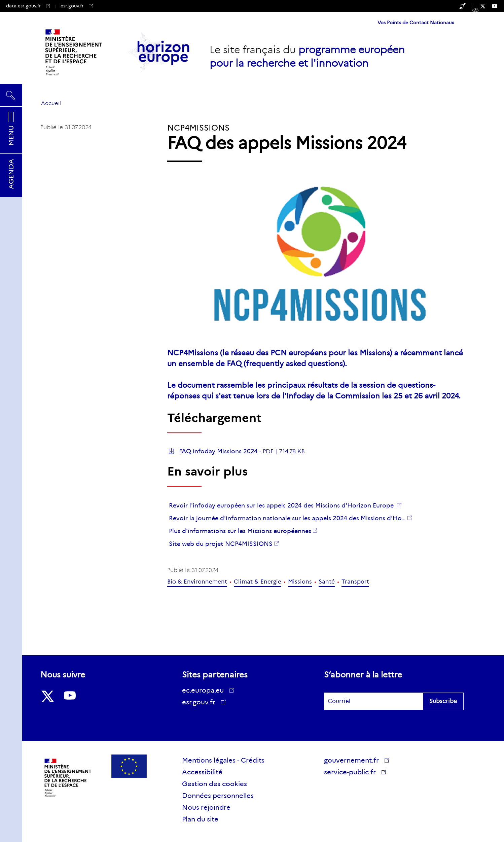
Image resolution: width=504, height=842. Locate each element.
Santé (327, 582)
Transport (355, 582)
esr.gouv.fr (77, 6)
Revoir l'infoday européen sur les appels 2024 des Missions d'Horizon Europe (282, 505)
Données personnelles (218, 796)
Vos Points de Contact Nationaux (416, 23)
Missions (300, 582)
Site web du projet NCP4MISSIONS (221, 544)
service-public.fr (352, 773)
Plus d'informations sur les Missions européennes (240, 531)
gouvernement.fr (354, 760)
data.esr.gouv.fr (28, 6)
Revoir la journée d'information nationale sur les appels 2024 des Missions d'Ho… (287, 518)
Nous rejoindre (206, 807)
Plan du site (200, 819)
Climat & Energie (258, 582)
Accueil (51, 103)
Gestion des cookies (214, 784)
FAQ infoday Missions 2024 (218, 451)
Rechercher (11, 95)
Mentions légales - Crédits (223, 760)
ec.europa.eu (205, 690)
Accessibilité (202, 772)
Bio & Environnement (197, 582)
